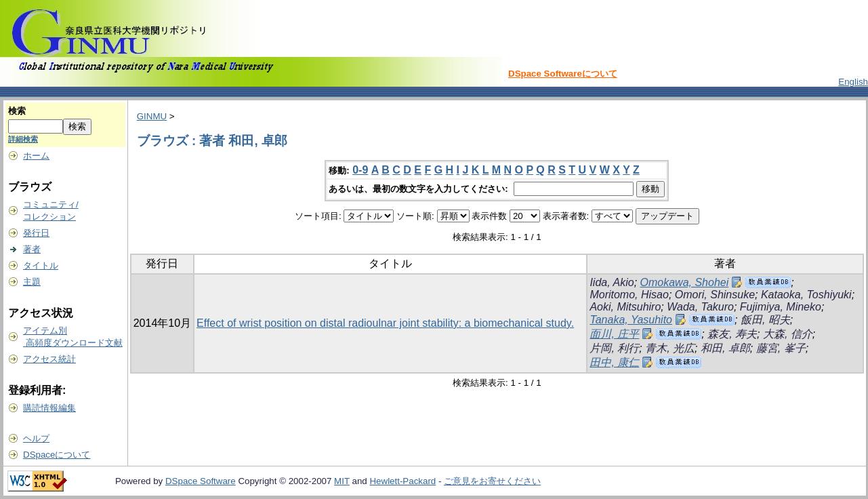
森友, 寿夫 (732, 334)
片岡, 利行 (614, 348)
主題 (32, 282)
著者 (32, 249)
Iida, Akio (612, 282)
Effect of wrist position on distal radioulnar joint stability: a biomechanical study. (385, 323)
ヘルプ (36, 438)
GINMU (152, 116)
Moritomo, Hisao (629, 295)
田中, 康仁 (614, 362)
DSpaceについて (57, 455)
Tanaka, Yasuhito (631, 320)
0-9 (360, 170)
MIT (342, 481)
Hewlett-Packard (402, 481)
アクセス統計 (49, 359)
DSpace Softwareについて (563, 74)
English (853, 82)
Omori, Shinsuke (715, 295)
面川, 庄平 (614, 334)
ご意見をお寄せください (492, 481)
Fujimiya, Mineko (781, 307)
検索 (17, 111)
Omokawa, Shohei (685, 282)
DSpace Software (201, 481)
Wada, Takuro (700, 307)
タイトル (41, 265)
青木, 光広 (670, 348)
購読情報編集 (49, 408)
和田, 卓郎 (725, 348)
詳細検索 (23, 139)
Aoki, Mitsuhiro (625, 307)
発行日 (36, 233)
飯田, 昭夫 (765, 320)
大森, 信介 (788, 334)
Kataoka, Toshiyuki (806, 295)
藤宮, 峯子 (781, 348)
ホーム (36, 156)
